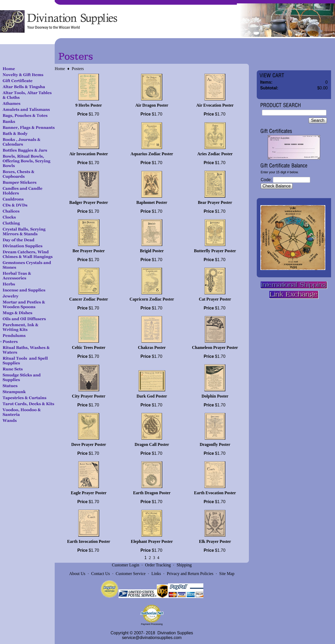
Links (156, 574)
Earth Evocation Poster (215, 493)
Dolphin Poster (215, 396)
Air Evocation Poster (215, 105)
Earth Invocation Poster (88, 541)
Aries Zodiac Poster (215, 154)
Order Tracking (158, 565)
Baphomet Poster (152, 202)
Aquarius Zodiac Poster (152, 154)
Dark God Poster (152, 396)
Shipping (184, 565)
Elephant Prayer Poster (152, 541)
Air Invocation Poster (89, 154)
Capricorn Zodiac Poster (152, 299)
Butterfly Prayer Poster (215, 251)
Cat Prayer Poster (215, 299)
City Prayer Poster (89, 396)
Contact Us (100, 574)
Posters (78, 69)
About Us (77, 574)
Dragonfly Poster (215, 444)
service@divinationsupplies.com (152, 638)
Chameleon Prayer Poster (215, 347)
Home (60, 69)
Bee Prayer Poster (89, 251)
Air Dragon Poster (152, 105)
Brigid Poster (152, 251)
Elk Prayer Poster (215, 541)
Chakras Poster (152, 347)
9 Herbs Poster (89, 105)
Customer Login (126, 565)
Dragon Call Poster (152, 444)
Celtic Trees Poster (89, 347)
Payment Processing (152, 624)
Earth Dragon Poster (152, 493)
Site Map (227, 574)
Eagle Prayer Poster (89, 493)
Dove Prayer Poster (89, 444)
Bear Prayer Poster (215, 202)
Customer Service (131, 574)
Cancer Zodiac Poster (89, 299)
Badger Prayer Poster (89, 202)
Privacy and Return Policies (190, 574)
